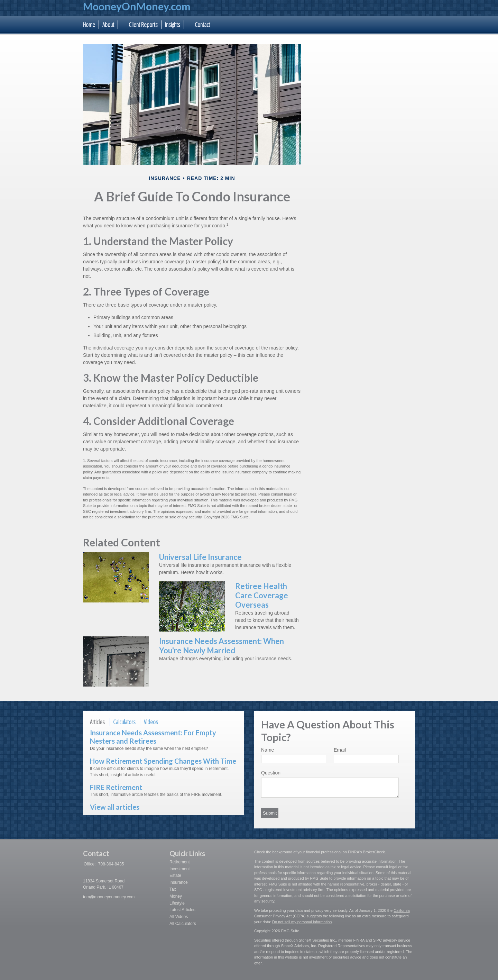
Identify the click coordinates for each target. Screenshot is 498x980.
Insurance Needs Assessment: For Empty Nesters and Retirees (153, 737)
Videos (151, 722)
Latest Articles (182, 910)
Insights (173, 25)
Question (271, 773)
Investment (180, 869)
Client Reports (143, 25)
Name (268, 750)
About (108, 25)
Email (340, 750)
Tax (173, 889)
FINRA (359, 940)
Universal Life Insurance (200, 557)
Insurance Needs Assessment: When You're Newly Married (222, 646)
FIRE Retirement (116, 787)
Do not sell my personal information (302, 922)
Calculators (124, 722)
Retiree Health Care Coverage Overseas (262, 595)
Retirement (180, 862)
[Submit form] (270, 813)
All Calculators (183, 924)
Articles (97, 722)
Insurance (179, 882)
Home (89, 25)
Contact (202, 25)
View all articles (115, 807)
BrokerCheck (374, 852)
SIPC (377, 940)
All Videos (179, 917)
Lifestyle (177, 903)
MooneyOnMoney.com (137, 6)
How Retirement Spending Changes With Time (163, 761)
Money (176, 896)
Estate (175, 875)
